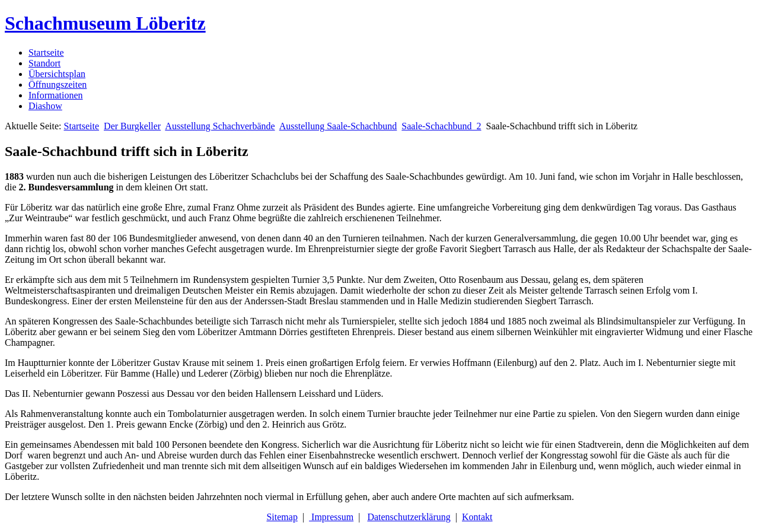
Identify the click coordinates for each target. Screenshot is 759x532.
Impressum (331, 517)
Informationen (56, 95)
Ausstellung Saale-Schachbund (338, 126)
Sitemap (282, 517)
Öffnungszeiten (58, 85)
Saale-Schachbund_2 (441, 126)
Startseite (46, 52)
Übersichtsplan (57, 74)
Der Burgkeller (132, 126)
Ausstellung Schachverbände (220, 126)
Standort (44, 63)
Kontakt (477, 517)
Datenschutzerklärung (409, 517)
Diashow (45, 106)
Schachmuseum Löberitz (105, 23)
